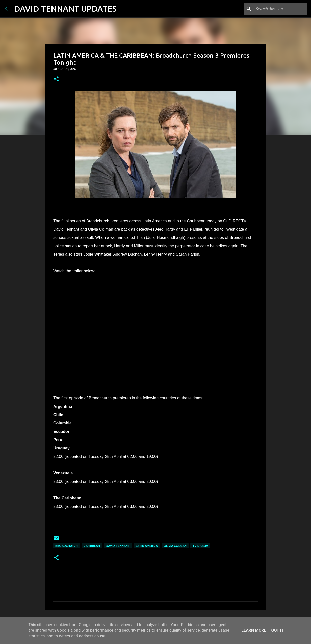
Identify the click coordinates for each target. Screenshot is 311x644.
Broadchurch (67, 546)
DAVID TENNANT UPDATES (65, 9)
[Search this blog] (280, 9)
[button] (56, 79)
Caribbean (92, 546)
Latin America (147, 546)
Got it (277, 630)
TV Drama (200, 546)
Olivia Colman (175, 546)
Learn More (254, 630)
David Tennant (118, 546)
